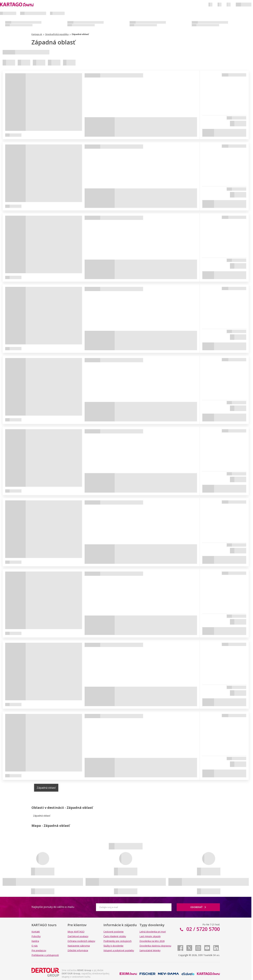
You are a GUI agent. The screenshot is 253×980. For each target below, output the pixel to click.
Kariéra (35, 941)
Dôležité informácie (78, 950)
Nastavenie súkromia (79, 946)
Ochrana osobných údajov (81, 941)
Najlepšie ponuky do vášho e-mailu (53, 907)
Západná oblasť (46, 788)
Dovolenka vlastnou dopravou (155, 946)
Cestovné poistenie (114, 932)
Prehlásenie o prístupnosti (45, 955)
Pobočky (36, 936)
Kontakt (36, 932)
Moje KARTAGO (76, 932)
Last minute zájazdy (150, 936)
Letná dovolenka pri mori (153, 932)
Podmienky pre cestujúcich (117, 941)
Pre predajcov (39, 950)
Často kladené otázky (115, 936)
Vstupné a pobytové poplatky (119, 950)
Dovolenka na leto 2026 (152, 941)
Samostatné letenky (150, 950)
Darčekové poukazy (78, 936)
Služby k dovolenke (113, 946)
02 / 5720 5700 (202, 929)
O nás (35, 946)
